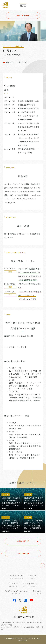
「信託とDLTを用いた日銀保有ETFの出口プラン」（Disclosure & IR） (30, 295)
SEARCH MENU (23, 15)
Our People (23, 553)
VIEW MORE (23, 541)
